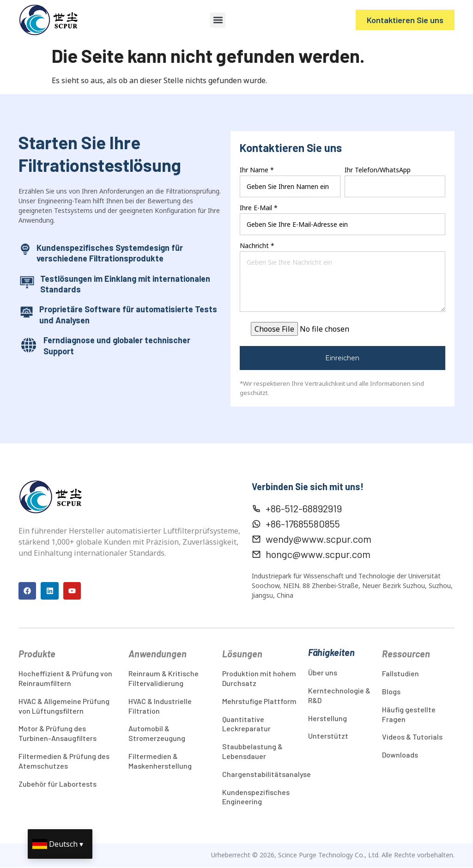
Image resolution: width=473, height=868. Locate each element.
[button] (218, 20)
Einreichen (342, 358)
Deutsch (63, 844)
